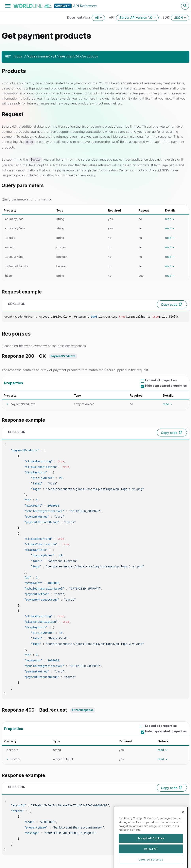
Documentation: (79, 17)
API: (113, 17)
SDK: (167, 17)
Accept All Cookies (151, 849)
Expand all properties (161, 380)
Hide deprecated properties (166, 386)
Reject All (151, 860)
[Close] (183, 823)
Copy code (169, 305)
